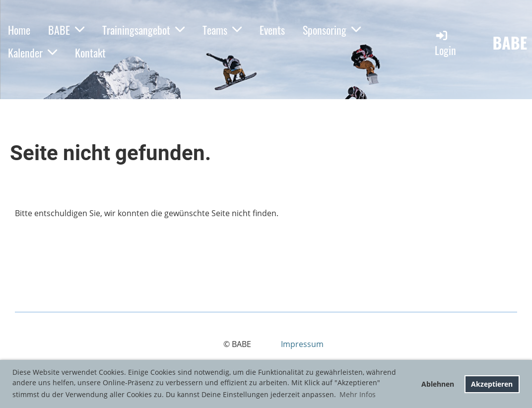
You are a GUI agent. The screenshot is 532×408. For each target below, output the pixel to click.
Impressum (302, 344)
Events (272, 30)
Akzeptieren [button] (492, 384)
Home (19, 30)
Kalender (33, 53)
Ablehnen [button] (438, 384)
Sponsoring (332, 30)
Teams (222, 30)
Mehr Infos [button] (358, 394)
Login (445, 43)
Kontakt (90, 53)
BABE (66, 30)
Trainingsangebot (143, 30)
